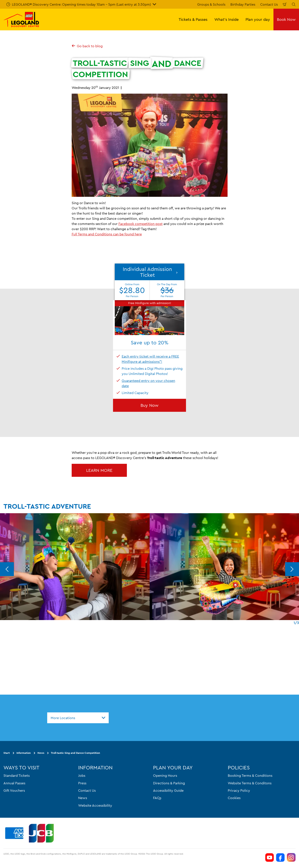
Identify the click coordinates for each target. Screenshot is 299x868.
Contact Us (269, 4)
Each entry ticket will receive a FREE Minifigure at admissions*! (150, 359)
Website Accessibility (95, 805)
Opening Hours (165, 775)
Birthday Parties (243, 4)
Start (7, 753)
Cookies (234, 798)
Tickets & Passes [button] (193, 19)
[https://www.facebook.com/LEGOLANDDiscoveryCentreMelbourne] (280, 857)
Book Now (286, 19)
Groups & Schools (211, 4)
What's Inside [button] (226, 19)
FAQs (157, 798)
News (41, 753)
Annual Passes (14, 783)
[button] (149, 299)
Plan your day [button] (258, 19)
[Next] (292, 569)
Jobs (82, 775)
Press (82, 783)
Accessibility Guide (168, 790)
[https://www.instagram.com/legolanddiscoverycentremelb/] (291, 857)
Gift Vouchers (14, 790)
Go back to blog (87, 46)
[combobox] (78, 718)
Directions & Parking (169, 783)
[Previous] (7, 569)
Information (24, 753)
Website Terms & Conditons (250, 783)
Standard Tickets (17, 775)
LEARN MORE (99, 470)
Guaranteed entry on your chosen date (148, 383)
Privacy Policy (239, 790)
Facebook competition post (141, 224)
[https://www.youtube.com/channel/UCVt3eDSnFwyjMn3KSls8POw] (270, 857)
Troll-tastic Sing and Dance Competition (75, 753)
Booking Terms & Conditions (250, 775)
